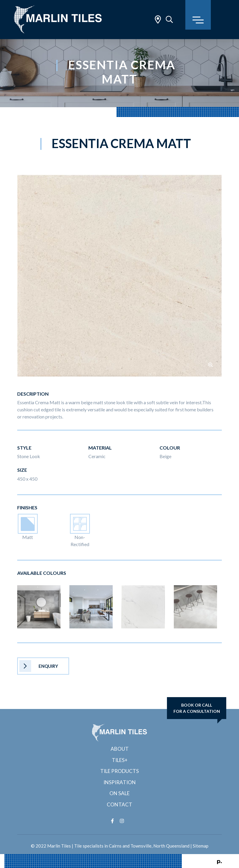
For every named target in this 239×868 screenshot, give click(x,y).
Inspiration (120, 782)
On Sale (120, 793)
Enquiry (39, 666)
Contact (120, 804)
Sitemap (201, 846)
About (120, 749)
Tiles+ (120, 760)
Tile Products (120, 771)
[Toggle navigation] (198, 15)
